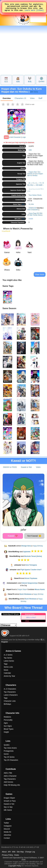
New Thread (33, 608)
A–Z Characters (10, 689)
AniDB (31, 219)
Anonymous (30, 614)
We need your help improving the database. (20, 143)
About (4, 852)
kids (32, 204)
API (9, 852)
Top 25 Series (9, 757)
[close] (40, 12)
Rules (17, 855)
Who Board (13, 608)
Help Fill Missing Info (12, 785)
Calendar (7, 673)
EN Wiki (40, 213)
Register (5, 642)
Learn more (30, 12)
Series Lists (8, 667)
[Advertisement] (23, 50)
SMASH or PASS (10, 467)
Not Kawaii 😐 (34, 536)
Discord (7, 829)
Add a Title (8, 773)
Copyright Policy (15, 866)
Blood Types (9, 729)
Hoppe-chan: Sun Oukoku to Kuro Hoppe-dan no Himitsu (35, 174)
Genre (6, 754)
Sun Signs (8, 726)
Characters (20, 98)
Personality (8, 720)
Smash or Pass (10, 801)
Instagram (8, 826)
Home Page (33, 213)
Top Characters (10, 692)
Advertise (7, 835)
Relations (7, 717)
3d (29, 204)
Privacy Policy (8, 855)
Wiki (14, 852)
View (27, 621)
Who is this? (31, 617)
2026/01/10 (32, 208)
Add (23, 204)
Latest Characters (11, 695)
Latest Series (9, 661)
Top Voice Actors (10, 748)
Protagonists (9, 751)
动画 (18, 81)
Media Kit (7, 832)
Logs (24, 137)
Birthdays (7, 704)
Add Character (15, 137)
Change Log (30, 852)
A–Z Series (8, 655)
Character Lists (10, 701)
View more (40, 274)
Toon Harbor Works (35, 195)
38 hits (34, 92)
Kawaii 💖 (13, 536)
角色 (30, 81)
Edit (6, 137)
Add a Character (10, 776)
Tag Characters (10, 779)
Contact (7, 838)
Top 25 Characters (11, 760)
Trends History (38, 215)
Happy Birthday (38, 546)
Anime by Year (9, 676)
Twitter (6, 823)
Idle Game (8, 810)
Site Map (20, 852)
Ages (6, 723)
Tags (6, 664)
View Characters (33, 210)
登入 (42, 640)
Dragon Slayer (22, 589)
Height (6, 732)
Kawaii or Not (26, 467)
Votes (32, 98)
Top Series (8, 658)
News (6, 670)
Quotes (41, 81)
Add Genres (8, 782)
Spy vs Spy (8, 807)
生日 (6, 81)
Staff (40, 98)
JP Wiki (30, 215)
